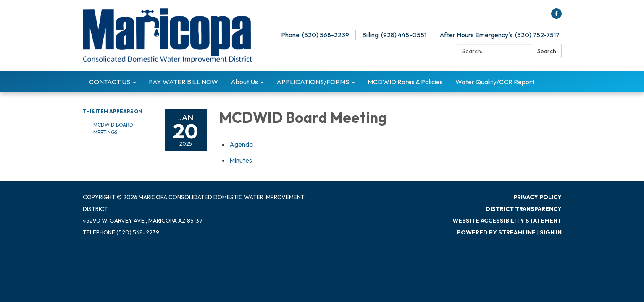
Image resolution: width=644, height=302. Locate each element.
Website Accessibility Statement (507, 221)
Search (547, 51)
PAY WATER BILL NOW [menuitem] (183, 82)
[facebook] (556, 16)
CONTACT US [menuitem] (110, 82)
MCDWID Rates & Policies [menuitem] (405, 82)
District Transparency (524, 209)
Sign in (551, 232)
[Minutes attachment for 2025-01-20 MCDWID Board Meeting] (241, 160)
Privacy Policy (538, 197)
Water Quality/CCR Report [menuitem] (495, 82)
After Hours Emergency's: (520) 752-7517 (499, 35)
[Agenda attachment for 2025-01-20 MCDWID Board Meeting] (241, 144)
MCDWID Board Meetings (113, 129)
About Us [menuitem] (244, 82)
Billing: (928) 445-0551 (394, 35)
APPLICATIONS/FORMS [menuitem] (313, 82)
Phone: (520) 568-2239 (315, 35)
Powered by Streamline (496, 232)
